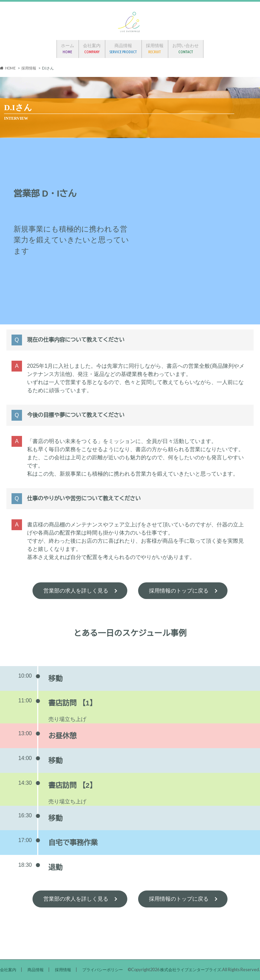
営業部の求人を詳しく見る (76, 589)
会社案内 (92, 48)
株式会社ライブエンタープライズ (188, 969)
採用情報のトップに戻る (179, 589)
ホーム (67, 48)
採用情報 (155, 48)
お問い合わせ (186, 48)
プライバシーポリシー (108, 951)
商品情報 (123, 48)
